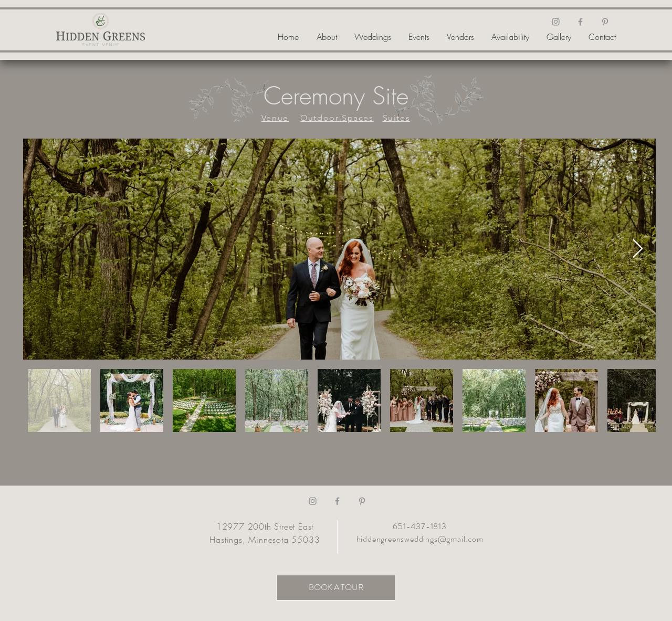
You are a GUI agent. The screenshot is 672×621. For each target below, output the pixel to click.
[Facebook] (580, 22)
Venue (275, 118)
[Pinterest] (605, 22)
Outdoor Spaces (337, 118)
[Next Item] (638, 249)
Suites (397, 118)
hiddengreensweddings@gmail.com (420, 539)
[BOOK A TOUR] (336, 588)
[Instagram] (556, 22)
